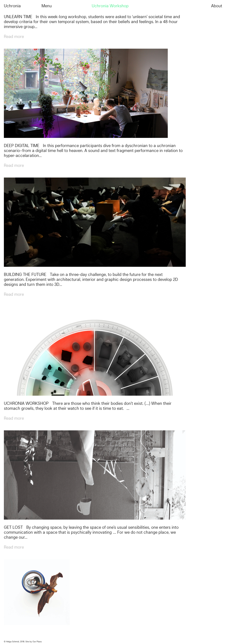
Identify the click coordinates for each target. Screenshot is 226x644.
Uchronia (12, 6)
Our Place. (37, 642)
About (217, 6)
